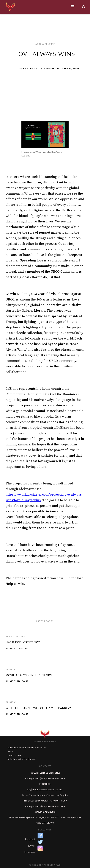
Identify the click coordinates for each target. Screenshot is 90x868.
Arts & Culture (15, 636)
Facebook (30, 839)
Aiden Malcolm (19, 681)
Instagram (30, 852)
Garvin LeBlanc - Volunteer (37, 69)
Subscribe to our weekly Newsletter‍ (27, 748)
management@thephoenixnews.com (45, 778)
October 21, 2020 (68, 69)
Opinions (11, 669)
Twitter (32, 846)
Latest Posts (14, 755)
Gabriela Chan (19, 648)
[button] (47, 7)
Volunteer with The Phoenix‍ (22, 759)
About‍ (11, 751)
